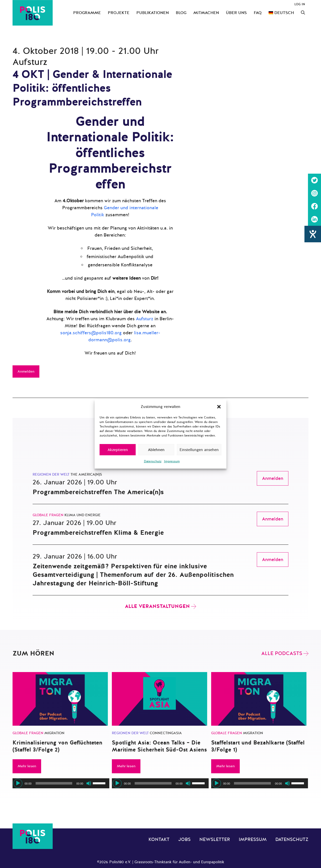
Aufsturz (145, 319)
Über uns (236, 13)
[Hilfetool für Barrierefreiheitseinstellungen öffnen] (313, 234)
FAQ (258, 13)
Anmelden (26, 371)
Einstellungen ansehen (199, 450)
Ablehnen (156, 450)
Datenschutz (153, 461)
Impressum (172, 461)
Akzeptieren (118, 450)
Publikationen (153, 13)
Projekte (119, 13)
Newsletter (215, 839)
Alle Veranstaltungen (157, 606)
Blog (181, 13)
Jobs (184, 839)
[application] (61, 783)
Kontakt (159, 839)
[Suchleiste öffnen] (303, 13)
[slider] (54, 783)
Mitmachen (206, 13)
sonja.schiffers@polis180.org (91, 333)
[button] (219, 407)
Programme (87, 13)
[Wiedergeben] (18, 783)
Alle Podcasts (282, 653)
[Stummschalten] (89, 783)
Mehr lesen (27, 766)
